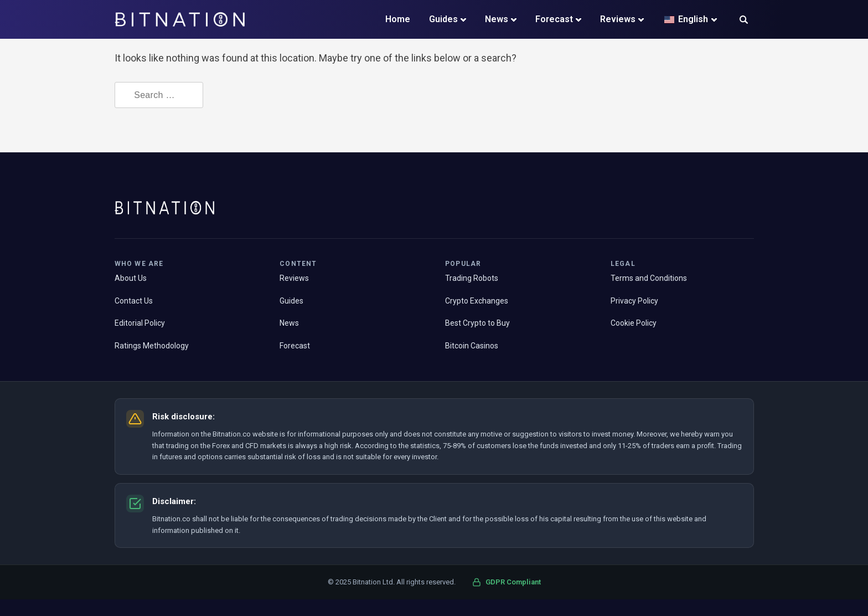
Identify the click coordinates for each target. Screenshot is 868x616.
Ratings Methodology (152, 346)
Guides (443, 19)
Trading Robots (472, 278)
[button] (744, 21)
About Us (131, 278)
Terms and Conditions (649, 278)
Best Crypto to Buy (477, 323)
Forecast (554, 19)
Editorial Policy (140, 323)
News (497, 19)
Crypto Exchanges (477, 301)
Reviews (618, 19)
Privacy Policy (634, 301)
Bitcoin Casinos (472, 346)
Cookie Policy (634, 323)
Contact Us (134, 301)
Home (398, 19)
